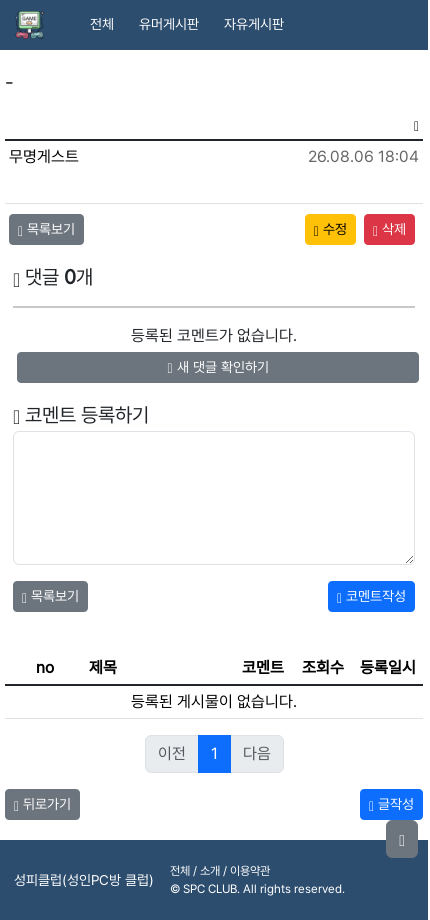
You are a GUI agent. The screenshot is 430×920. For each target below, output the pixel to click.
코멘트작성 (371, 596)
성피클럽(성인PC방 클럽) (84, 880)
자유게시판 (254, 24)
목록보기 (46, 229)
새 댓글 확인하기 (217, 367)
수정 (330, 229)
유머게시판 (169, 24)
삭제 (389, 229)
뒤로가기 (42, 804)
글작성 (391, 804)
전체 (102, 24)
